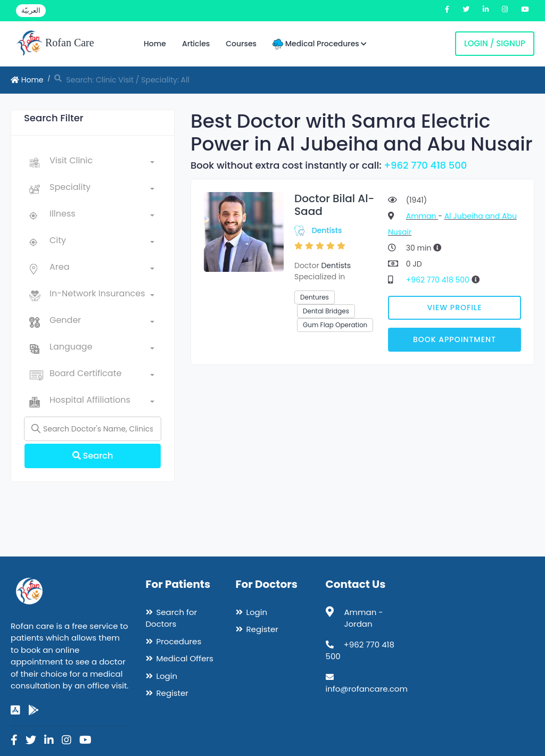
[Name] (93, 429)
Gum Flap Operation (335, 325)
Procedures (179, 641)
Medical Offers (185, 658)
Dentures (315, 297)
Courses (241, 44)
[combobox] (102, 163)
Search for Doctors (172, 618)
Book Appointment (455, 339)
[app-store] (15, 710)
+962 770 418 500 (425, 165)
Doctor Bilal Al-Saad (334, 205)
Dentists (327, 230)
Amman (422, 216)
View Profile (455, 308)
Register (172, 693)
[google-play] (34, 710)
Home (155, 44)
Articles (196, 44)
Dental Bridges (326, 311)
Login (167, 676)
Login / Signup (495, 43)
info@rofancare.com (367, 689)
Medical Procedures (320, 44)
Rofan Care (55, 44)
